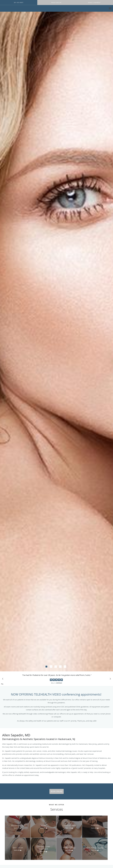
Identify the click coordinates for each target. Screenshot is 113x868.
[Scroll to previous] (3, 679)
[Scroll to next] (110, 679)
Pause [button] (2, 684)
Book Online (57, 791)
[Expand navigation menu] (110, 8)
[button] (56, 3)
